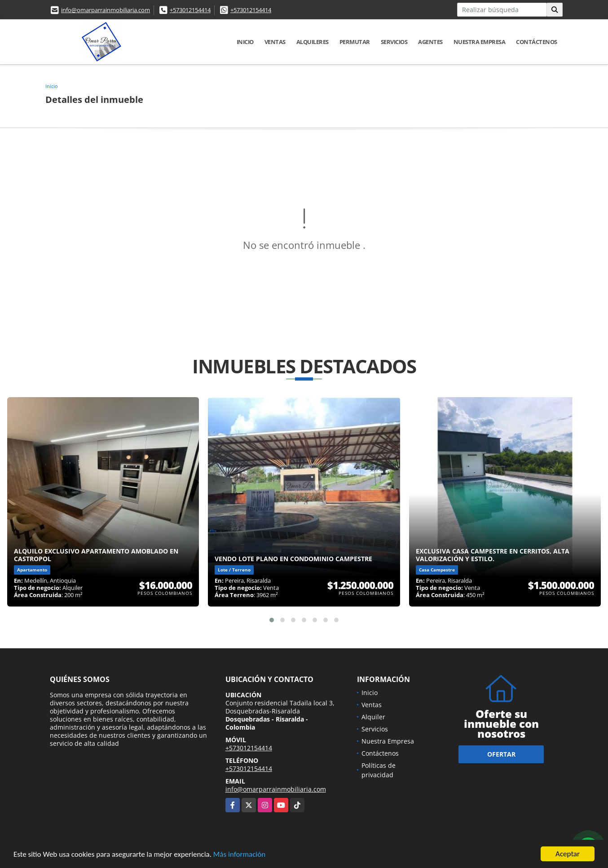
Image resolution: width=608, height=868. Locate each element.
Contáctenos (537, 42)
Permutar (355, 42)
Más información (239, 854)
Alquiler (373, 717)
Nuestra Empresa (480, 42)
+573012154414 (190, 10)
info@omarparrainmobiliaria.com (106, 10)
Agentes (430, 42)
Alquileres (313, 42)
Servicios (394, 42)
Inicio (245, 42)
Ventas (275, 42)
